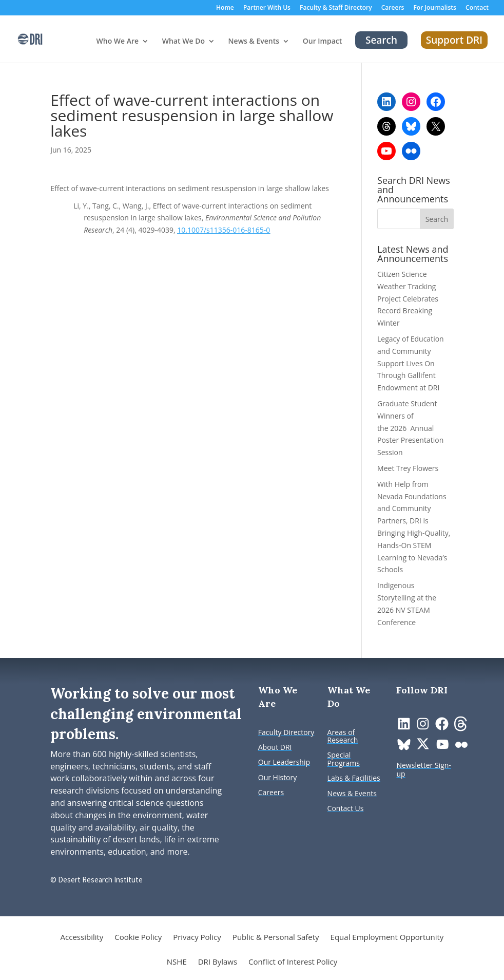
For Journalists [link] (434, 8)
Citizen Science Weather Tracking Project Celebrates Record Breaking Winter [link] (408, 298)
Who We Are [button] (118, 42)
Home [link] (225, 8)
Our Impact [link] (323, 42)
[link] (30, 38)
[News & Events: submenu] (294, 49)
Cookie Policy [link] (138, 938)
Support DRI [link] (454, 40)
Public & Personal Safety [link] (276, 938)
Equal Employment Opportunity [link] (387, 938)
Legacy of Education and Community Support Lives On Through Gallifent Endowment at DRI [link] (411, 363)
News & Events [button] (254, 42)
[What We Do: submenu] (220, 49)
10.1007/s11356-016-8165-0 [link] (224, 230)
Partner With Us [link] (267, 8)
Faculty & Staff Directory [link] (336, 8)
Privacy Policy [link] (197, 938)
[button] (437, 219)
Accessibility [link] (82, 938)
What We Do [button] (183, 42)
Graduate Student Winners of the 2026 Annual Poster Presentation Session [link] (410, 428)
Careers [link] (393, 8)
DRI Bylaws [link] (218, 962)
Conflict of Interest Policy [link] (293, 962)
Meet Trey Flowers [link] (408, 468)
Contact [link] (477, 8)
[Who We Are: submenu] (153, 49)
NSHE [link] (177, 962)
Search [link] (381, 40)
